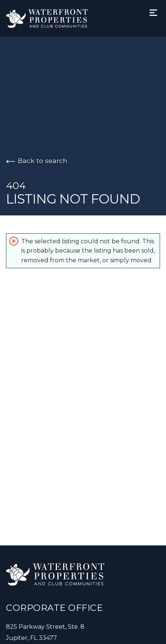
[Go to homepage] (54, 18)
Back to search (37, 161)
